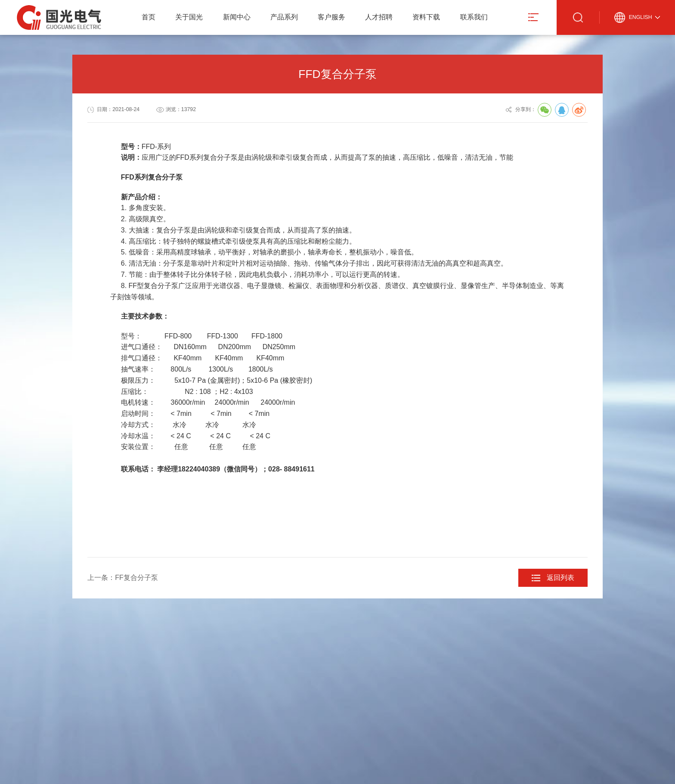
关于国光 (189, 17)
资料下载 (426, 17)
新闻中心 (237, 17)
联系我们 (474, 17)
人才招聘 (379, 17)
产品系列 (284, 17)
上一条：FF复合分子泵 (123, 578)
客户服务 (331, 17)
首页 (149, 17)
